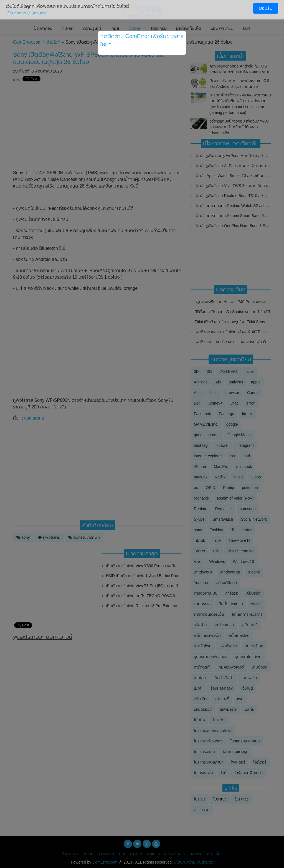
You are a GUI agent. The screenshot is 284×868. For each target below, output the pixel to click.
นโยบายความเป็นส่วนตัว (26, 13)
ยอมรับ (266, 8)
